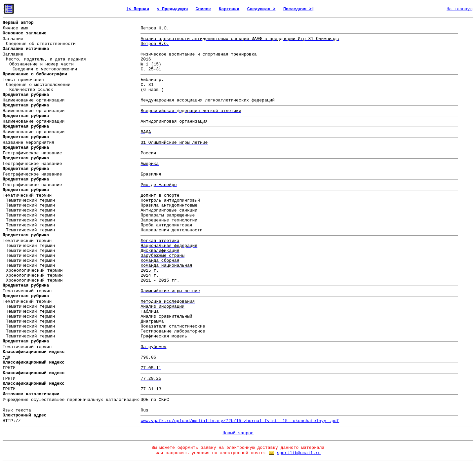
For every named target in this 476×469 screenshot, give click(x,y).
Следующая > (261, 9)
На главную (459, 9)
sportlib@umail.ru (299, 453)
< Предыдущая (173, 9)
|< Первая (138, 9)
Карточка (229, 9)
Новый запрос (238, 433)
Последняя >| (299, 9)
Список (203, 9)
